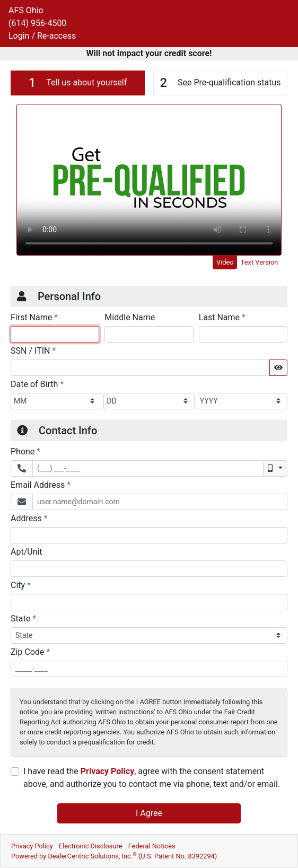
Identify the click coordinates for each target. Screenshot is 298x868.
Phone (25, 451)
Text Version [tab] (260, 262)
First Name (34, 317)
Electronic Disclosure (91, 846)
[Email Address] (160, 502)
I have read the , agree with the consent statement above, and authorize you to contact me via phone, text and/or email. (152, 778)
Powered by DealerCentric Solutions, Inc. (114, 856)
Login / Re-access (42, 36)
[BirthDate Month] (56, 401)
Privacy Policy (107, 771)
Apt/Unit (27, 552)
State (23, 618)
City (21, 585)
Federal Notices (152, 846)
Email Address (41, 485)
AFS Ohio (26, 10)
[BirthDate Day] (149, 401)
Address (29, 518)
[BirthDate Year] (242, 401)
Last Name (222, 317)
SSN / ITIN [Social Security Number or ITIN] (33, 350)
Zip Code (30, 652)
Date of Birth (37, 384)
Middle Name (130, 317)
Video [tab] (225, 262)
